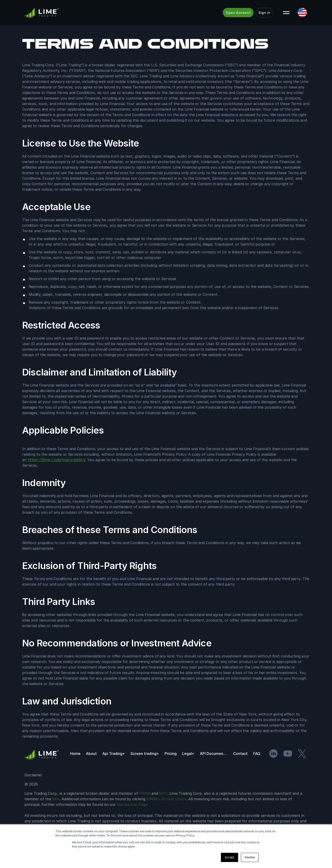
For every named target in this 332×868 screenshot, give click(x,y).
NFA (56, 799)
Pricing (171, 754)
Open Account (238, 13)
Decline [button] (250, 857)
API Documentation (214, 754)
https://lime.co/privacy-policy (57, 460)
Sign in (264, 13)
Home (75, 754)
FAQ (257, 754)
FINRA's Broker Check (166, 799)
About (91, 754)
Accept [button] (230, 857)
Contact (240, 754)
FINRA (145, 793)
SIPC (163, 793)
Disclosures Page (132, 804)
